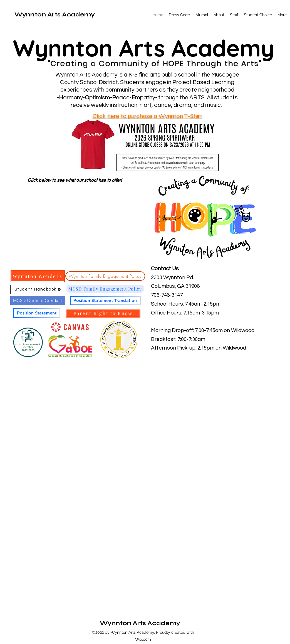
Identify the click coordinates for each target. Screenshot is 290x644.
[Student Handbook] (38, 289)
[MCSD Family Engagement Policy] (105, 289)
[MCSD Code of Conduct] (38, 301)
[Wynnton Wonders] (38, 276)
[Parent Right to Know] (103, 313)
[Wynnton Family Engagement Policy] (105, 276)
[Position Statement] (37, 313)
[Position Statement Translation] (105, 301)
